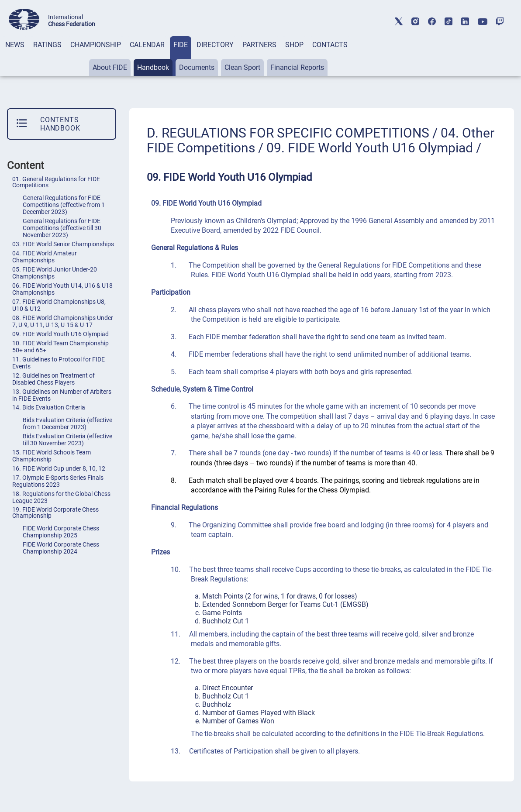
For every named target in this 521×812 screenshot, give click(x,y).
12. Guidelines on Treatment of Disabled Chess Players (53, 379)
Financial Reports (297, 67)
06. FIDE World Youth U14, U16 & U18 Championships (62, 289)
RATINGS (47, 45)
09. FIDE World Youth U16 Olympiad (60, 334)
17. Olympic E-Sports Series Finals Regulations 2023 (58, 481)
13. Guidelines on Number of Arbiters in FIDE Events (62, 395)
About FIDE (110, 67)
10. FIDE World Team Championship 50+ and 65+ (60, 347)
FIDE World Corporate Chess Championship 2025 (61, 532)
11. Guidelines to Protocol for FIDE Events (59, 363)
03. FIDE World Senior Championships (63, 244)
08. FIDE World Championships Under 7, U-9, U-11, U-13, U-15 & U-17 (63, 321)
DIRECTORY (215, 45)
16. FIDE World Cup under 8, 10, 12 (59, 468)
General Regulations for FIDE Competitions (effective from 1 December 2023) (64, 205)
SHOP (294, 45)
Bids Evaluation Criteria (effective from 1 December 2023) (67, 423)
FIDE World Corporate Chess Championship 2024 (61, 548)
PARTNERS (259, 45)
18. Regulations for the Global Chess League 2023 (61, 497)
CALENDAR (147, 45)
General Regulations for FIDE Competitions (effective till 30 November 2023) (62, 228)
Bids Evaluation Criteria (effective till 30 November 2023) (67, 440)
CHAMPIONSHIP (96, 45)
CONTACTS (330, 45)
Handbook (153, 67)
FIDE (181, 45)
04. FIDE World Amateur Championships (45, 257)
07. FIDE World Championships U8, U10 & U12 (59, 305)
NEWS (15, 45)
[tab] (15, 56)
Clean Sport (242, 67)
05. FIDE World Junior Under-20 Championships (55, 273)
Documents (197, 67)
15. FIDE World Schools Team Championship (52, 456)
